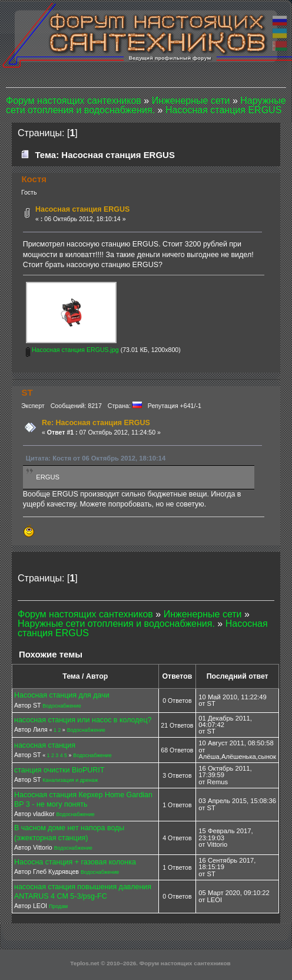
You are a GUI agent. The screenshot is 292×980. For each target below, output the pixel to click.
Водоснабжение (62, 706)
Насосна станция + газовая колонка (75, 862)
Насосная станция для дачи (62, 695)
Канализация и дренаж (70, 780)
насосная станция (45, 745)
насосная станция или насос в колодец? (83, 720)
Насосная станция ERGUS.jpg (72, 350)
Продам (58, 906)
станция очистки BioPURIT (59, 770)
